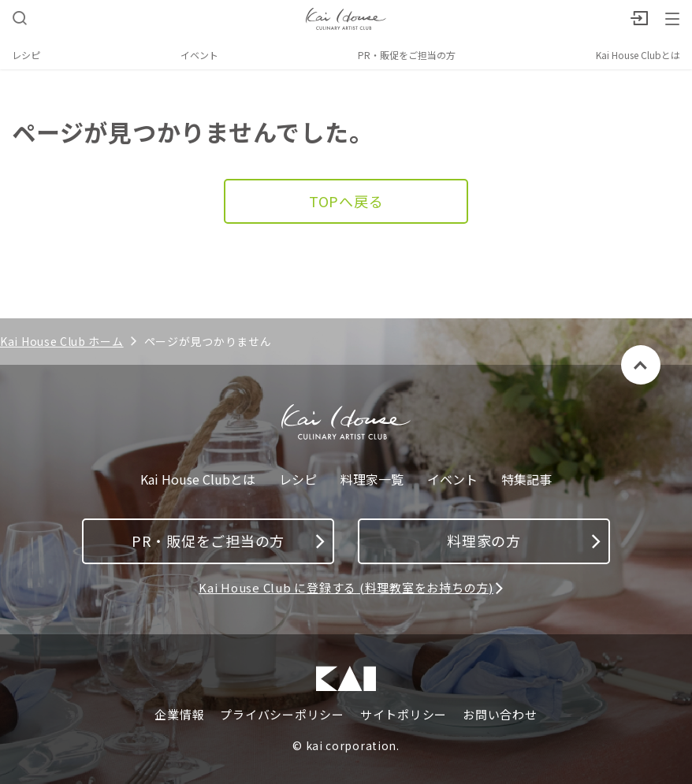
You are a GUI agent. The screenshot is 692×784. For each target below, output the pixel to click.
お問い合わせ (500, 715)
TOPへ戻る (346, 201)
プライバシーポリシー (282, 715)
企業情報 (179, 715)
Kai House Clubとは (638, 55)
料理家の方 (524, 541)
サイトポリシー (404, 715)
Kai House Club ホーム (62, 341)
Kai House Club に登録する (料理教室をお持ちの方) (346, 587)
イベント (199, 55)
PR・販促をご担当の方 (407, 55)
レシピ (26, 55)
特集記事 (526, 479)
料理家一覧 (372, 479)
